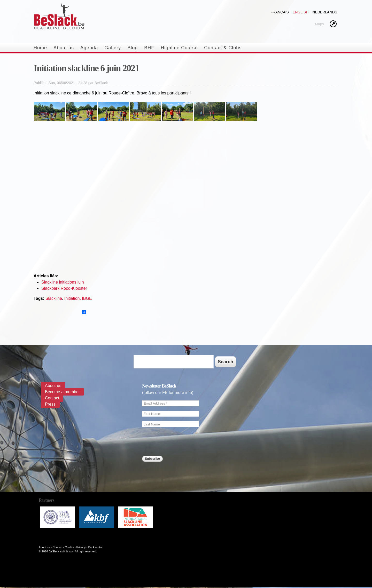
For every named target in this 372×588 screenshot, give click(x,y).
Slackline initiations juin (63, 282)
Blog (133, 48)
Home (40, 48)
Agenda (89, 48)
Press (50, 404)
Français (280, 12)
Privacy (81, 547)
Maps (319, 24)
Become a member (62, 392)
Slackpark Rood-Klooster (64, 288)
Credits (69, 547)
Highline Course (179, 48)
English (301, 12)
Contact (52, 398)
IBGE (87, 298)
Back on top (96, 547)
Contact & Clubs (223, 48)
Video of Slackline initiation (186, 199)
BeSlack (101, 83)
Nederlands (325, 12)
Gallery (113, 48)
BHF (149, 48)
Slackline (54, 298)
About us (64, 48)
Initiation (72, 298)
